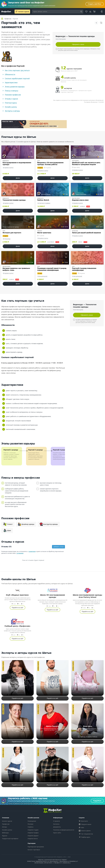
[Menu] (17, 12)
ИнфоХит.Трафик (33, 833)
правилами (32, 551)
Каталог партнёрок (34, 850)
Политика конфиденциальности (64, 830)
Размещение (32, 821)
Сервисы (31, 827)
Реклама (30, 824)
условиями (20, 553)
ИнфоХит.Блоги (33, 839)
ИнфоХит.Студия (33, 830)
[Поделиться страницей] (96, 23)
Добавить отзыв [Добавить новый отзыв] (58, 547)
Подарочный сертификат (10, 839)
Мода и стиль (38, 752)
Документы (57, 827)
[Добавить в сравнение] (31, 151)
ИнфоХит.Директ (33, 836)
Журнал (5, 836)
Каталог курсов (7, 821)
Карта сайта (57, 833)
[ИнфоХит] (6, 12)
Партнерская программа (36, 847)
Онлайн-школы (7, 830)
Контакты (56, 824)
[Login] (101, 12)
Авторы (4, 827)
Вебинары (5, 833)
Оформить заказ (78, 44)
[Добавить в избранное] (31, 148)
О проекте (57, 821)
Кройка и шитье (3, 666)
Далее (18, 178)
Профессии (6, 824)
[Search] (81, 12)
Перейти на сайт (18, 608)
